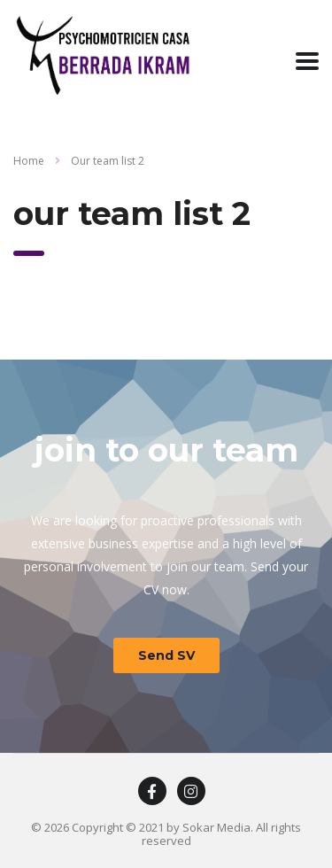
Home (29, 161)
